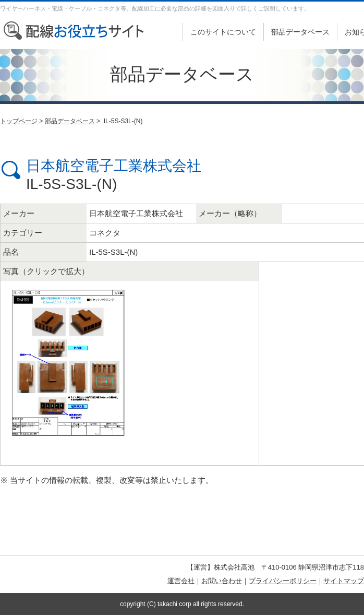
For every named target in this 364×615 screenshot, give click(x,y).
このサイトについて (223, 32)
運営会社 (181, 581)
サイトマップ (344, 581)
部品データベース (300, 32)
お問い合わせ (222, 581)
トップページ (19, 121)
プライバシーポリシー (283, 581)
